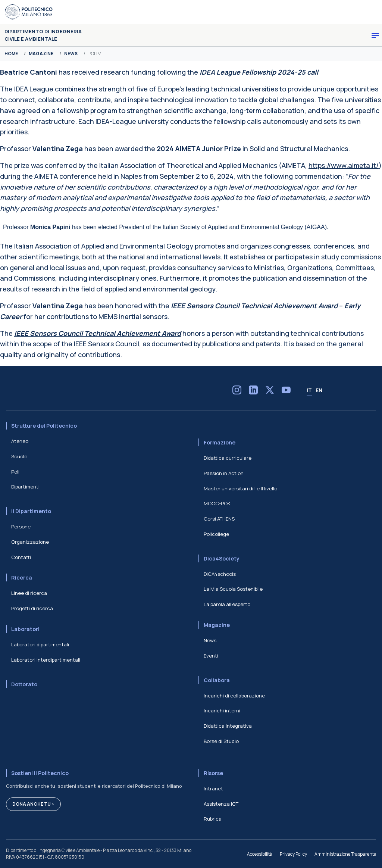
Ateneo (20, 441)
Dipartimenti (25, 487)
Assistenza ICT (221, 804)
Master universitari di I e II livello (240, 488)
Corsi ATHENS (219, 519)
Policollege (216, 534)
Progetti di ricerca (32, 608)
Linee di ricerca (29, 593)
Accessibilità (260, 854)
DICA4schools (220, 574)
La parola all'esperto (227, 604)
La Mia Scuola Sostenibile (233, 589)
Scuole (19, 456)
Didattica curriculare (228, 458)
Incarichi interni (222, 711)
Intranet (213, 789)
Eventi (211, 656)
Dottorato (24, 684)
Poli (15, 472)
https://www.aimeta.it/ (344, 165)
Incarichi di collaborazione (234, 696)
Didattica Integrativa (228, 726)
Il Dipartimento (31, 511)
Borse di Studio (221, 741)
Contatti (21, 557)
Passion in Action (224, 473)
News (210, 640)
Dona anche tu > (33, 804)
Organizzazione (30, 542)
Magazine (217, 625)
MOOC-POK (217, 503)
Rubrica (213, 819)
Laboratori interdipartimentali (46, 660)
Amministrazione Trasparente (345, 854)
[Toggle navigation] (375, 35)
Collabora (217, 680)
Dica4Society (222, 558)
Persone (21, 527)
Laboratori (25, 629)
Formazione (220, 442)
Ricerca (22, 577)
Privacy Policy (293, 854)
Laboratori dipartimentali (40, 644)
